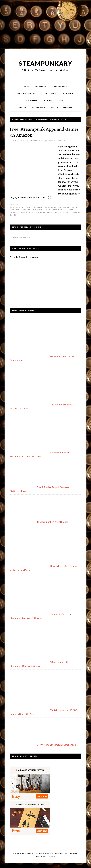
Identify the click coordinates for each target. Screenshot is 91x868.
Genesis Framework (67, 853)
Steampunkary (46, 63)
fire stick (37, 207)
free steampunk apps (33, 210)
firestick (56, 207)
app (24, 207)
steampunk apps (42, 212)
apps (29, 207)
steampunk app (25, 212)
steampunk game (60, 212)
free (64, 207)
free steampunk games (56, 210)
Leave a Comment (57, 140)
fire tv (47, 207)
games (13, 212)
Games (16, 204)
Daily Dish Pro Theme (43, 853)
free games (16, 210)
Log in (52, 856)
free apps (72, 207)
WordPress (42, 856)
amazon (17, 207)
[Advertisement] (46, 26)
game (71, 210)
